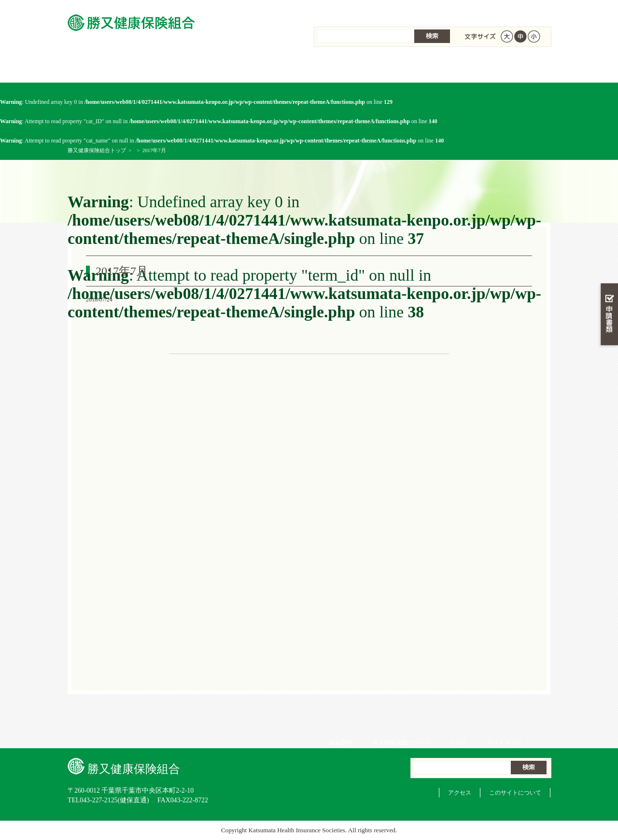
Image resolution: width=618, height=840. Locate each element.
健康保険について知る (189, 67)
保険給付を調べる (269, 67)
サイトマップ (501, 10)
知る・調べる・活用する (608, 225)
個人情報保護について (398, 10)
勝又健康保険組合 (108, 67)
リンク (455, 10)
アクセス (460, 793)
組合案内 (337, 10)
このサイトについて (515, 793)
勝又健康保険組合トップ (97, 150)
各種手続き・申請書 (430, 67)
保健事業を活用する (350, 67)
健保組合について (510, 67)
